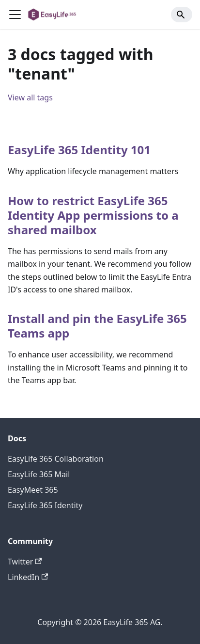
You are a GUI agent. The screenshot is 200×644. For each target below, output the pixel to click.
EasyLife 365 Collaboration (56, 459)
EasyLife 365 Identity (45, 505)
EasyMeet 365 (33, 490)
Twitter (25, 562)
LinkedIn (28, 577)
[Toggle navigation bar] (15, 15)
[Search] (182, 15)
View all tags (30, 97)
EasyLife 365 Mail (39, 474)
